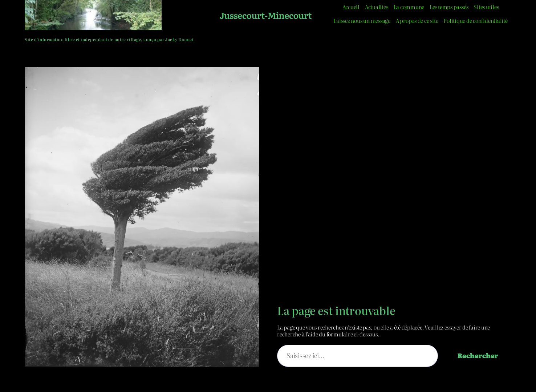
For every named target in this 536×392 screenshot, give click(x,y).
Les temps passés (449, 7)
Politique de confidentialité (475, 21)
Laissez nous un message (362, 21)
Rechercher (478, 355)
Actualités (377, 7)
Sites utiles (486, 7)
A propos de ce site (417, 21)
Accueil (351, 7)
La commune (409, 7)
